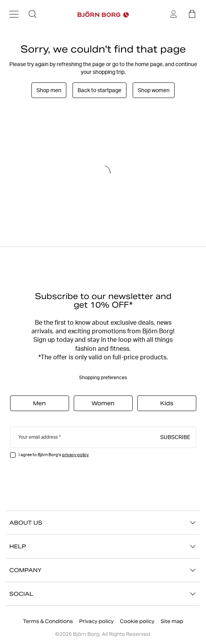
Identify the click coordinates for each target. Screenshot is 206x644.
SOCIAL (103, 594)
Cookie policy (137, 621)
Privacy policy (96, 621)
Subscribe (175, 437)
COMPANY (103, 570)
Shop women (154, 90)
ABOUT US (103, 523)
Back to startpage (100, 90)
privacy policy (75, 455)
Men (39, 403)
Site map (172, 621)
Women (103, 403)
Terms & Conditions (48, 621)
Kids (167, 403)
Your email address (38, 437)
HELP (103, 546)
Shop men (49, 90)
